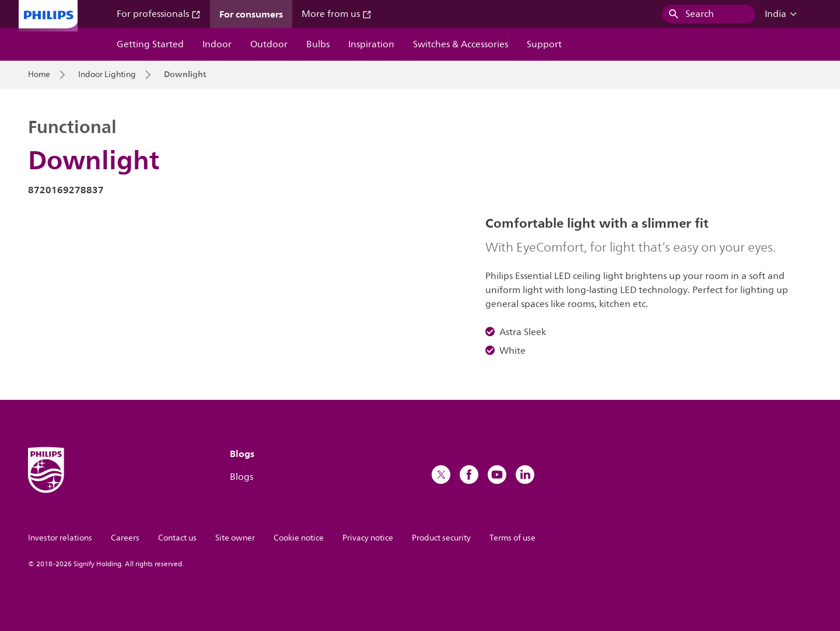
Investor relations (60, 538)
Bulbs (318, 44)
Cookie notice (299, 538)
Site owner (235, 538)
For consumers (251, 14)
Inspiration (371, 44)
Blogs (242, 477)
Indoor (217, 44)
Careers (125, 538)
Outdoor (269, 44)
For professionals (159, 14)
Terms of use (512, 538)
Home (39, 75)
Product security (441, 538)
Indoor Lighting (107, 75)
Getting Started (150, 44)
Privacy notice (368, 538)
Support (544, 44)
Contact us (177, 538)
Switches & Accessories (461, 44)
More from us (337, 14)
